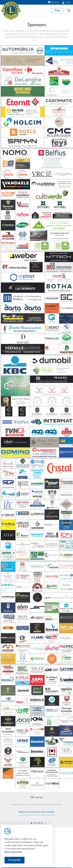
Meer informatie (13, 852)
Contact (53, 2)
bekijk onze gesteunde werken (37, 812)
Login (66, 2)
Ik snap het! (14, 860)
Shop (57, 11)
